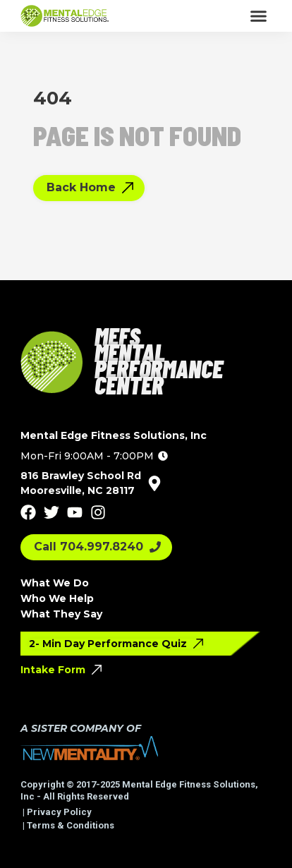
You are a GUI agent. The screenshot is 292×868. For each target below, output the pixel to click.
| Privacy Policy (56, 812)
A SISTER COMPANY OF (81, 728)
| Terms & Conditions (67, 825)
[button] (259, 16)
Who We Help (57, 598)
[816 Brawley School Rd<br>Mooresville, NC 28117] (154, 483)
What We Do (55, 583)
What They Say (61, 614)
